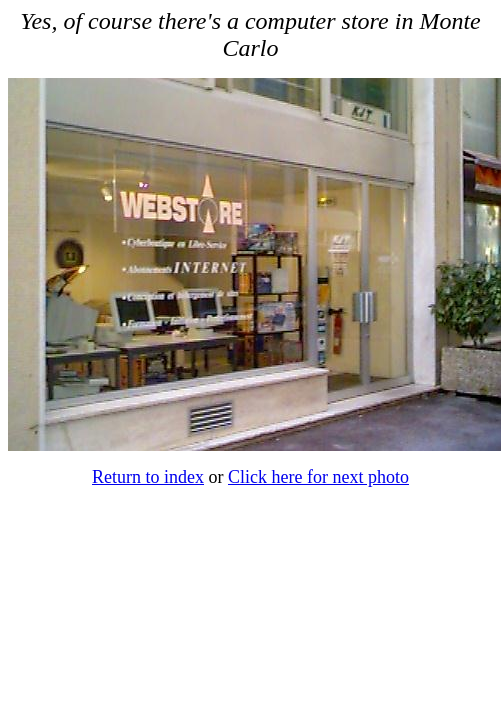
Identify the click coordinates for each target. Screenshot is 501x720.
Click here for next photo (318, 477)
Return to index (148, 477)
